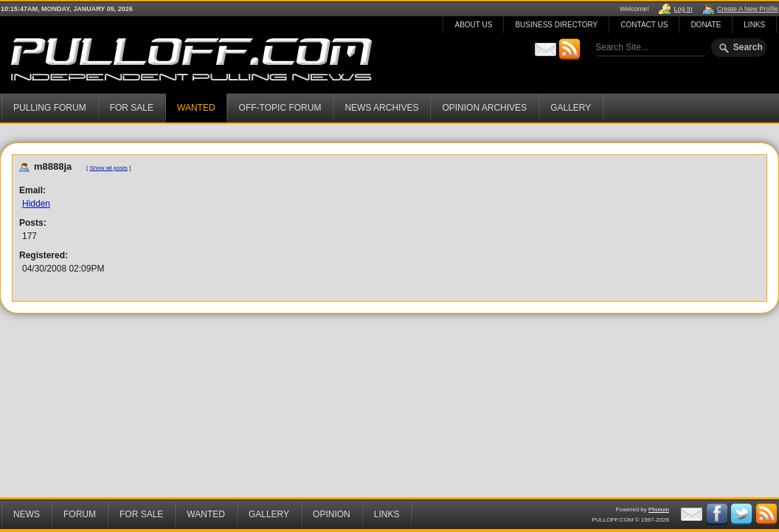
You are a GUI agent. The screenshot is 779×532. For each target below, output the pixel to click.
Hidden (36, 204)
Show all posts (108, 168)
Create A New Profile (748, 9)
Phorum (659, 509)
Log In (683, 9)
